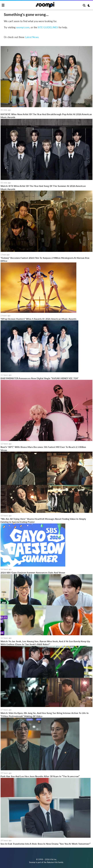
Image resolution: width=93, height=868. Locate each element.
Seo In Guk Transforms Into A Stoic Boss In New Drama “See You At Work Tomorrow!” (46, 844)
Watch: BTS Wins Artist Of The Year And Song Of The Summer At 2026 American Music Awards (43, 187)
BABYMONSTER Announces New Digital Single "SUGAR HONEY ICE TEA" (39, 378)
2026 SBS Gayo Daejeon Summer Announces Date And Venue (33, 572)
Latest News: (32, 37)
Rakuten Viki (52, 862)
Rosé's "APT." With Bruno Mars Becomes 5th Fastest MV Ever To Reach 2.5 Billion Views (43, 448)
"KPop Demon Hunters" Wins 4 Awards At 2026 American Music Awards (38, 319)
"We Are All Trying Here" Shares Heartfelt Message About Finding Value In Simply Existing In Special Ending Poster (43, 520)
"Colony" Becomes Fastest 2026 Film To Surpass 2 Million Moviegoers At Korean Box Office (45, 259)
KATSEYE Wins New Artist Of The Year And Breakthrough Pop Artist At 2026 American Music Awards (46, 116)
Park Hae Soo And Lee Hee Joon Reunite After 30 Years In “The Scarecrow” (40, 776)
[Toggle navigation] (3, 5)
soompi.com (23, 27)
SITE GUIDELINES (48, 27)
